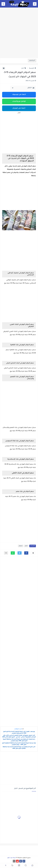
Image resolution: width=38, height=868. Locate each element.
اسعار (21, 546)
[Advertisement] (19, 38)
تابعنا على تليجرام (19, 108)
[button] (26, 553)
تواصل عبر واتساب (19, 101)
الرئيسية (32, 68)
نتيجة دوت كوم (12, 858)
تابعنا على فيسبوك (19, 95)
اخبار (24, 68)
